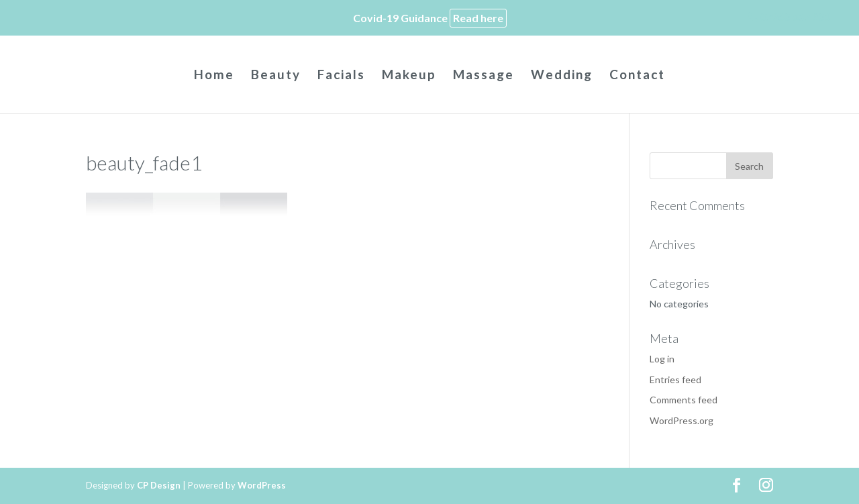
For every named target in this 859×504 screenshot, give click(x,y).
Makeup (409, 76)
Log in (662, 359)
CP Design (159, 485)
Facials (341, 76)
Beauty (276, 76)
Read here (478, 18)
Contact (637, 76)
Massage (484, 76)
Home (214, 76)
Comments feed (684, 400)
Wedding (562, 76)
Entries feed (675, 380)
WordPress (262, 485)
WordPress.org (681, 420)
